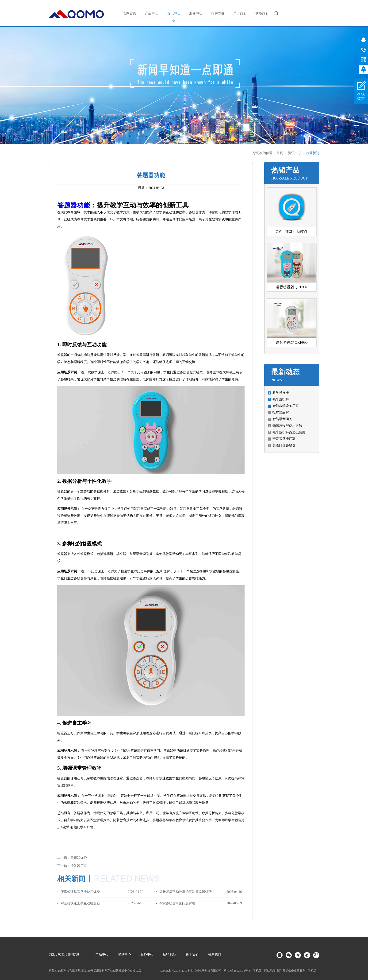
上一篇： (72, 857)
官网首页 (130, 13)
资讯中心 (295, 153)
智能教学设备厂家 (286, 406)
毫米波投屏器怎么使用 (289, 432)
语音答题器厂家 (284, 439)
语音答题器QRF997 (292, 287)
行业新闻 (313, 153)
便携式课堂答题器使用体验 (80, 892)
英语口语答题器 (284, 445)
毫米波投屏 (281, 399)
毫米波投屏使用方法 (287, 426)
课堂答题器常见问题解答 (177, 903)
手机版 (257, 971)
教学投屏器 (281, 393)
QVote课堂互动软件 (292, 232)
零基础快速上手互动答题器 (80, 903)
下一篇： (72, 866)
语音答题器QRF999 (292, 342)
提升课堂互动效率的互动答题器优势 (185, 892)
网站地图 (269, 971)
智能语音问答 (282, 419)
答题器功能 (74, 205)
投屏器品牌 (281, 412)
